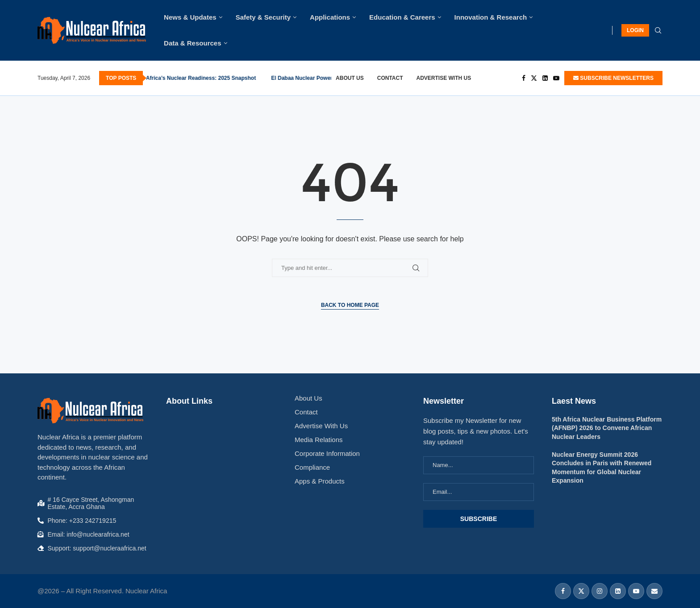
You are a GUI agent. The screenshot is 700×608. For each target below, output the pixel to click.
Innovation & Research (491, 17)
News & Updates (190, 17)
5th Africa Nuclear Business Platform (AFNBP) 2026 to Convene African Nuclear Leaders (607, 428)
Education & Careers (402, 17)
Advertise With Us (444, 78)
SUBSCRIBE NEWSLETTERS (613, 78)
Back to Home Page (350, 305)
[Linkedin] (545, 78)
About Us (350, 78)
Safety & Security (263, 17)
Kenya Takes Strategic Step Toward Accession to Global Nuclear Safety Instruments (227, 78)
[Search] (658, 31)
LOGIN (635, 30)
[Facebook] (524, 78)
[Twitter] (534, 78)
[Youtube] (556, 78)
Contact (390, 78)
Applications (330, 17)
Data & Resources (192, 43)
